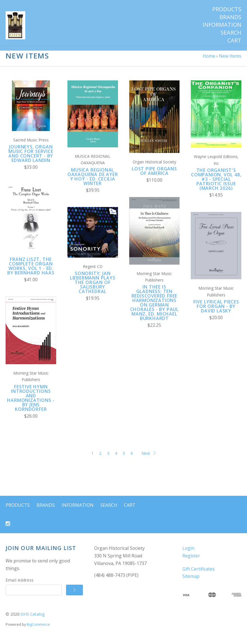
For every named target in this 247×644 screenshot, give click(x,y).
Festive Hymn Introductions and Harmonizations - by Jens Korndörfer (31, 403)
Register (191, 561)
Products (227, 9)
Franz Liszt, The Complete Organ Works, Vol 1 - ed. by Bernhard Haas (31, 271)
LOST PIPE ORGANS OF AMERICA (154, 176)
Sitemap (191, 582)
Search (231, 33)
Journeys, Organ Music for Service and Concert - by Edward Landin (31, 159)
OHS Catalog (33, 619)
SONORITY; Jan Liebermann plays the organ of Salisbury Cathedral (93, 288)
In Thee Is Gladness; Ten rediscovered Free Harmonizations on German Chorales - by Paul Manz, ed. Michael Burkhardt (154, 308)
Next (149, 458)
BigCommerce (38, 630)
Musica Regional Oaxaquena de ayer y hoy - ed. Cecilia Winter (93, 182)
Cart (234, 40)
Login (188, 553)
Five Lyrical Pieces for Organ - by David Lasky (216, 312)
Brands (230, 17)
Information (222, 25)
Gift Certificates (199, 574)
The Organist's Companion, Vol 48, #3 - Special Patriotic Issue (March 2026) (216, 184)
